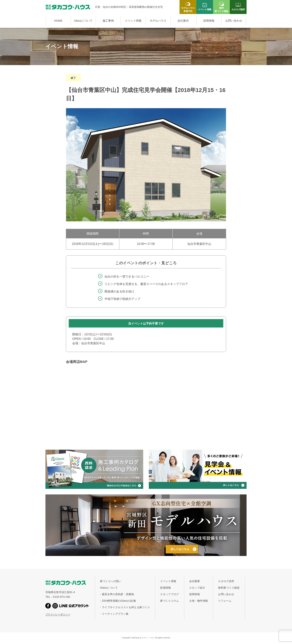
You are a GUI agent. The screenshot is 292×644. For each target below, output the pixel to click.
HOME (58, 21)
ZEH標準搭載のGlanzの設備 (119, 601)
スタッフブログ (169, 594)
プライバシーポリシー (58, 614)
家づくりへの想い (111, 581)
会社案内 (183, 21)
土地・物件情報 (199, 601)
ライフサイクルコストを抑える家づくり (126, 607)
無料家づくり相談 (229, 588)
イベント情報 (133, 21)
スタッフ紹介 (197, 588)
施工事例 (108, 21)
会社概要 (195, 581)
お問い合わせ (234, 21)
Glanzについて (83, 21)
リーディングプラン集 (115, 614)
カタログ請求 (226, 581)
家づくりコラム (169, 601)
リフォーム (225, 601)
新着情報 (165, 588)
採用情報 (209, 21)
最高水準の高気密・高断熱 (118, 594)
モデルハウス (158, 21)
